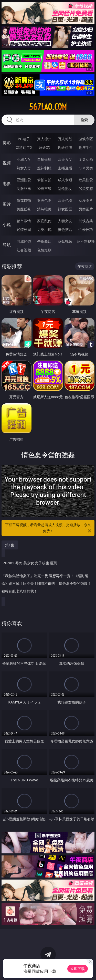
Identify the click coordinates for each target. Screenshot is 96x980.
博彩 (7, 142)
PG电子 (24, 139)
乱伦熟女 (65, 188)
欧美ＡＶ (65, 159)
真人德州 (44, 139)
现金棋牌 (65, 147)
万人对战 (65, 139)
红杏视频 (24, 250)
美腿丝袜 (24, 209)
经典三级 (44, 188)
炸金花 (44, 147)
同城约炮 (24, 241)
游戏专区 (86, 139)
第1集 (10, 545)
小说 (7, 224)
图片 (7, 204)
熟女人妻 (24, 168)
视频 (7, 163)
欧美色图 (65, 200)
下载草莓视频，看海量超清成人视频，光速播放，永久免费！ (49, 528)
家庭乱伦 (44, 221)
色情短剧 (44, 250)
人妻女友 (65, 221)
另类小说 (44, 229)
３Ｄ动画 (86, 159)
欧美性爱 (86, 180)
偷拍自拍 (44, 180)
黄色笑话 (65, 229)
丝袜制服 (44, 168)
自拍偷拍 (44, 159)
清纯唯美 (44, 209)
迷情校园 (24, 229)
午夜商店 (44, 241)
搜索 (84, 120)
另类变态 (86, 188)
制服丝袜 (24, 188)
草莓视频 (65, 241)
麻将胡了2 (24, 147)
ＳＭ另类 (86, 168)
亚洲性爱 (24, 180)
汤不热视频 (86, 241)
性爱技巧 (86, 229)
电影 (7, 183)
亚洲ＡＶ (24, 159)
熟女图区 (65, 209)
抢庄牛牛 (86, 147)
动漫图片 (86, 200)
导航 (7, 245)
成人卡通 (65, 180)
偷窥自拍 (24, 200)
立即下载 (78, 969)
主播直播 (65, 168)
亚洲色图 (44, 200)
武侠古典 (86, 221)
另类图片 (86, 209)
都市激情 (24, 221)
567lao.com (48, 107)
